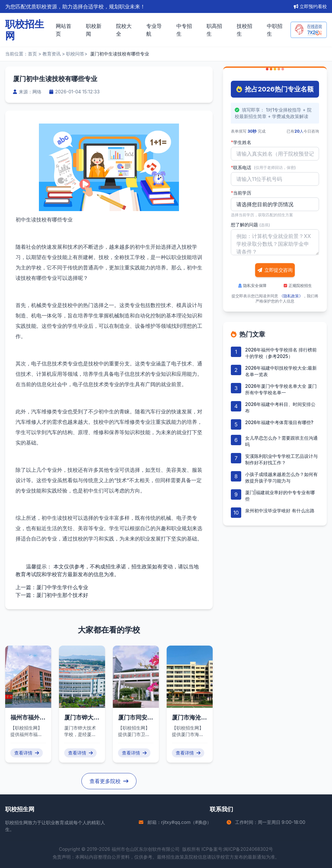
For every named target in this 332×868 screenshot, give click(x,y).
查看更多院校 (109, 781)
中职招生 (275, 30)
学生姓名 (241, 142)
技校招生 (244, 30)
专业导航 (154, 30)
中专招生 (184, 30)
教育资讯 (52, 54)
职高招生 (214, 30)
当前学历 (241, 193)
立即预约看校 (310, 6)
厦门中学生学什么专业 (62, 587)
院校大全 (124, 30)
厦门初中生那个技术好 (62, 595)
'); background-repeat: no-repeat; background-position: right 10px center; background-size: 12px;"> (275, 204)
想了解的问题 (250, 225)
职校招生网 (17, 822)
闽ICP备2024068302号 (248, 849)
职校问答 (75, 54)
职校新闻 (94, 30)
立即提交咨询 (275, 270)
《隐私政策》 (291, 296)
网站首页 (64, 30)
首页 (32, 54)
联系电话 (263, 168)
